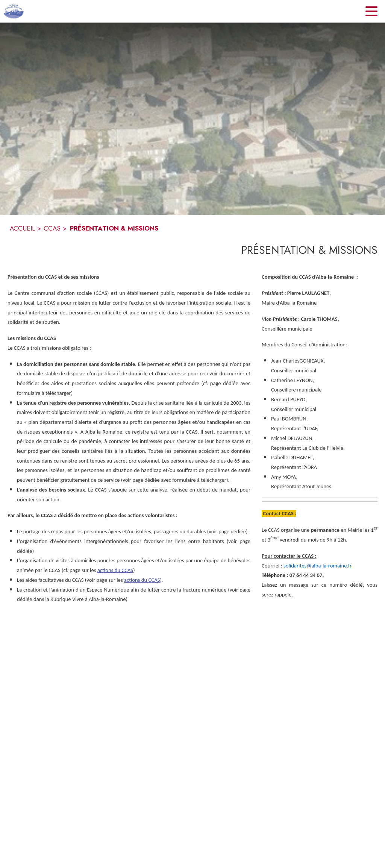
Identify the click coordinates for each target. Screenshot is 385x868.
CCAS (52, 228)
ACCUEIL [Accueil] (22, 228)
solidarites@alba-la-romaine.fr (318, 566)
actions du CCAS (115, 570)
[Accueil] (14, 11)
